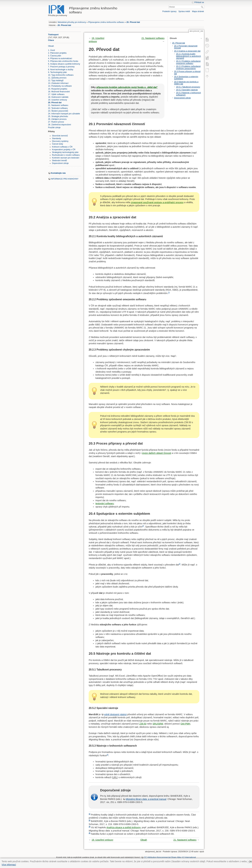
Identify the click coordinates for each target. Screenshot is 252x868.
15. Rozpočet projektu (58, 89)
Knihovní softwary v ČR (62, 147)
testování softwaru (105, 503)
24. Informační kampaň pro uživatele (64, 114)
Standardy (57, 138)
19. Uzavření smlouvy (58, 100)
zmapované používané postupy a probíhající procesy (157, 202)
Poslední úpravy (169, 11)
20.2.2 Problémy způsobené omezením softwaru (188, 62)
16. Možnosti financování (59, 92)
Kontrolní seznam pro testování (66, 158)
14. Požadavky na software (60, 86)
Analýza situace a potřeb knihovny (124, 827)
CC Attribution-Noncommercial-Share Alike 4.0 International (170, 857)
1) (169, 292)
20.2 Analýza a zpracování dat (187, 51)
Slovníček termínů (60, 136)
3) (180, 564)
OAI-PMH (185, 724)
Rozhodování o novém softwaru (66, 155)
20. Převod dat (133, 22)
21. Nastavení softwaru (58, 105)
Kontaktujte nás (58, 173)
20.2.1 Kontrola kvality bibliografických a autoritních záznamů (188, 56)
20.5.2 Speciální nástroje (187, 90)
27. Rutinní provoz (56, 122)
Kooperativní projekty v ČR (64, 150)
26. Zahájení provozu (57, 119)
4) (108, 755)
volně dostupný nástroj (115, 714)
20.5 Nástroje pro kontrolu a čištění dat (186, 83)
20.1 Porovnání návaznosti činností (186, 47)
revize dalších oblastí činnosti (157, 453)
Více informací (9, 865)
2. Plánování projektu (57, 53)
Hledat (202, 7)
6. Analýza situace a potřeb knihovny (64, 64)
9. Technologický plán (57, 72)
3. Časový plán (55, 56)
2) (143, 526)
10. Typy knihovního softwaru (61, 75)
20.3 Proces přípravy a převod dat (187, 73)
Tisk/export (53, 35)
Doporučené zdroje (60, 163)
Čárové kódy (58, 144)
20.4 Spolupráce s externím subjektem (186, 78)
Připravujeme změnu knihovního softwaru (106, 22)
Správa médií (184, 11)
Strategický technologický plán (65, 152)
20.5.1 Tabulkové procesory (188, 87)
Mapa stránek (198, 11)
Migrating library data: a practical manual (146, 799)
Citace (51, 40)
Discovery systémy (60, 141)
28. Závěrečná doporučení (60, 125)
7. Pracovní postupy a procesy (61, 67)
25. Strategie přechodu (58, 116)
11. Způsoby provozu (57, 78)
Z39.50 (143, 724)
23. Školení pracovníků (58, 111)
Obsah (51, 46)
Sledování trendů (60, 161)
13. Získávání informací (58, 83)
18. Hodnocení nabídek (58, 97)
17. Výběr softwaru (56, 94)
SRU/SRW (158, 724)
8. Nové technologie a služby (61, 70)
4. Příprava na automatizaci (60, 58)
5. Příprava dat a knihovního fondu (63, 61)
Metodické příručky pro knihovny (72, 22)
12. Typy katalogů (56, 81)
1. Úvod (51, 50)
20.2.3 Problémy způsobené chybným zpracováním (188, 67)
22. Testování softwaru (58, 108)
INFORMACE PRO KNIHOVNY (65, 179)
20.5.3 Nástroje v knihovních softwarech (188, 94)
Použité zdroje (54, 128)
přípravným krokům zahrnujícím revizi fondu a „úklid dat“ (127, 87)
